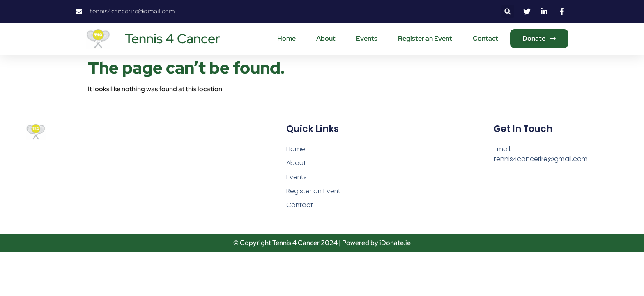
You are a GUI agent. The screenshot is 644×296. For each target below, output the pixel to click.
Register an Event (425, 38)
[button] (508, 11)
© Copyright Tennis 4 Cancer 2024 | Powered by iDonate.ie (322, 243)
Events (367, 38)
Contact (485, 38)
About (326, 38)
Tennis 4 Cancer (172, 38)
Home (286, 38)
